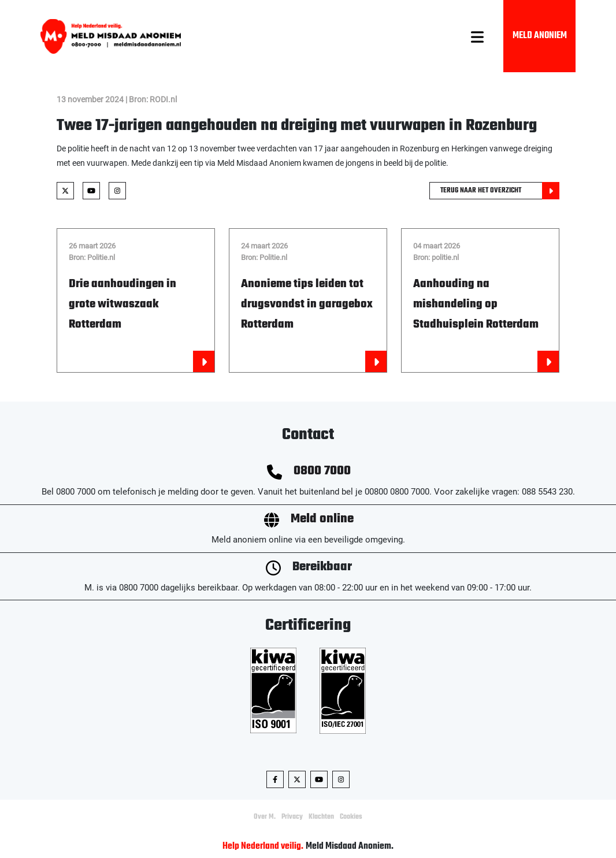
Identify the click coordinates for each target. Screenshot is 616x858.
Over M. (265, 817)
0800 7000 (322, 471)
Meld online (322, 519)
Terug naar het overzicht (500, 191)
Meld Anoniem (540, 36)
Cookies (351, 817)
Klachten (321, 817)
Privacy (292, 817)
